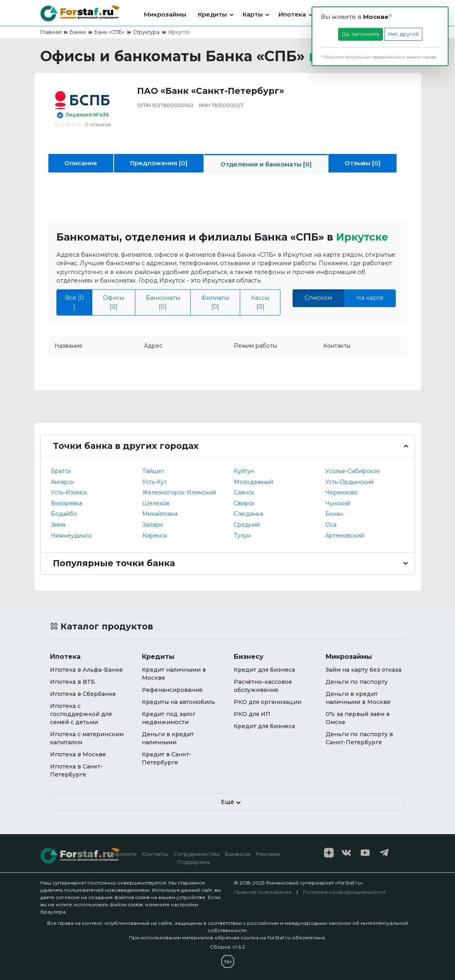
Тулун (242, 536)
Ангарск (62, 482)
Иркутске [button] (362, 237)
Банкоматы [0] (163, 302)
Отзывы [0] (363, 163)
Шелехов (156, 503)
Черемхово (342, 492)
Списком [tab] (318, 298)
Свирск (244, 503)
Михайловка (160, 514)
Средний (247, 525)
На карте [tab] (370, 298)
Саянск (244, 492)
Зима (58, 525)
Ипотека (292, 14)
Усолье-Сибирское (353, 471)
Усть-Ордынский (349, 482)
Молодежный (253, 482)
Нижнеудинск (71, 536)
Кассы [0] (260, 302)
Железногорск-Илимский (179, 492)
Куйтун (244, 471)
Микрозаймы (165, 14)
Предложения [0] (159, 163)
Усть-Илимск (69, 492)
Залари (153, 525)
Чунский (338, 503)
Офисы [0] (113, 302)
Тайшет (153, 471)
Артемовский (345, 536)
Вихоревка (66, 503)
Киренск (155, 536)
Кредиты (212, 14)
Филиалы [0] (215, 302)
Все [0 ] (74, 302)
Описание (81, 163)
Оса (331, 525)
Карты (253, 14)
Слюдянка (248, 514)
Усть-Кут (155, 482)
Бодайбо (64, 514)
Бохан (334, 514)
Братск (61, 471)
